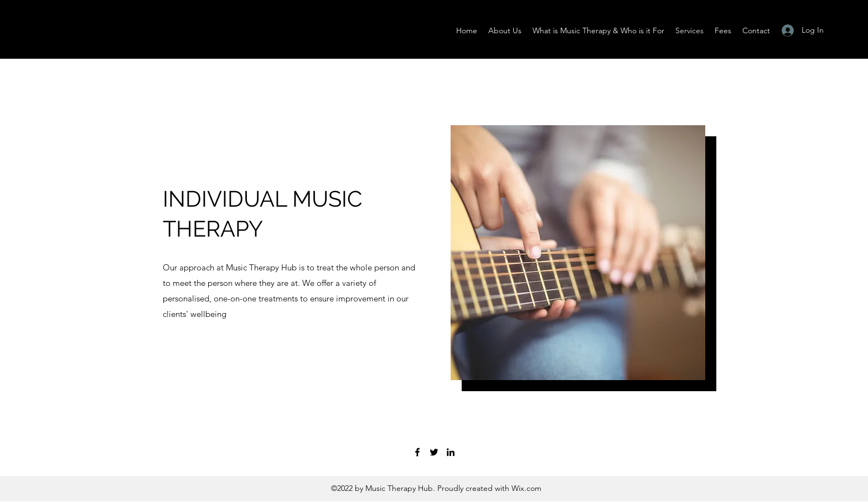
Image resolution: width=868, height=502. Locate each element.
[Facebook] (417, 452)
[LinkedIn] (451, 452)
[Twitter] (434, 452)
